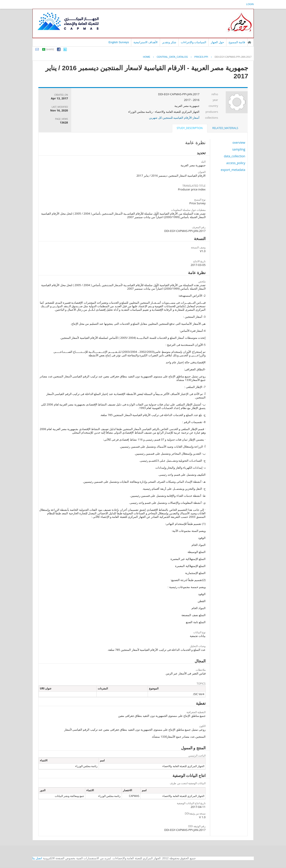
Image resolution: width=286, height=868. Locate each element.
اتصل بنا (37, 858)
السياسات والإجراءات (194, 42)
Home (147, 57)
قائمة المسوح (237, 42)
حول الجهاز (217, 42)
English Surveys (119, 42)
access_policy (236, 163)
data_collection (234, 156)
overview (239, 143)
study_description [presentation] (190, 128)
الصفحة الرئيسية (249, 42)
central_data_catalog (172, 57)
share (50, 49)
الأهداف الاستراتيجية (146, 42)
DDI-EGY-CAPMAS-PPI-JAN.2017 (233, 57)
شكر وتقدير (169, 42)
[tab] (225, 128)
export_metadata (233, 170)
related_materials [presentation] (225, 128)
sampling (239, 149)
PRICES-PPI (201, 57)
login (250, 4)
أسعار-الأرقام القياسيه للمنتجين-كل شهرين (174, 118)
